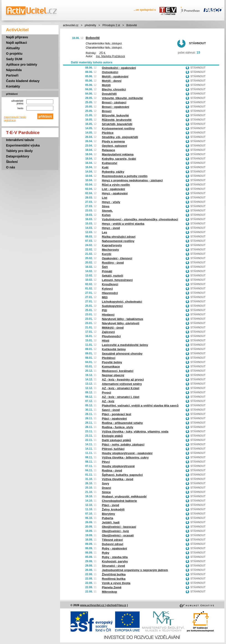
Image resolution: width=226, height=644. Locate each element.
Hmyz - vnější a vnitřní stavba (123, 224)
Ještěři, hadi (111, 522)
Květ (105, 167)
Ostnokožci (110, 72)
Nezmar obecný (113, 375)
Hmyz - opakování (115, 193)
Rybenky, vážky (113, 172)
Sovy (106, 483)
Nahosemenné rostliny (118, 241)
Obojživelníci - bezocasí (119, 527)
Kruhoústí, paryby (115, 561)
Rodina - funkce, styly (118, 427)
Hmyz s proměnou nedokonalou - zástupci (132, 180)
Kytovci (107, 289)
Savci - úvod (111, 410)
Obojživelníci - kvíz (116, 531)
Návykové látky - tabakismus (123, 319)
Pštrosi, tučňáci (113, 449)
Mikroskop (110, 592)
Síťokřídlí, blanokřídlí (117, 124)
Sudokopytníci (112, 306)
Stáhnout (198, 43)
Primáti (107, 271)
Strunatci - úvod (113, 566)
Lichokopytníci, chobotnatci (122, 302)
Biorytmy (109, 514)
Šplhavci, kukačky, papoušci (122, 475)
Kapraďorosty (112, 245)
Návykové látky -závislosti (121, 323)
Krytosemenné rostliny (118, 128)
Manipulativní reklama (118, 154)
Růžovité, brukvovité (117, 120)
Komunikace (111, 367)
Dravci (107, 488)
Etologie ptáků (112, 436)
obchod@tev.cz (116, 605)
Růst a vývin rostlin (116, 185)
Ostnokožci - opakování (119, 68)
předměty (90, 25)
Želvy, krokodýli (113, 509)
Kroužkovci (110, 284)
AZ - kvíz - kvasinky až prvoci (123, 380)
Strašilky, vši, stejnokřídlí (120, 137)
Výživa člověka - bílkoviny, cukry (125, 457)
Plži (105, 310)
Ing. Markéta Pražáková (110, 56)
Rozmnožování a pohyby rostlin (125, 176)
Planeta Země (112, 587)
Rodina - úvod (112, 470)
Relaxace (109, 150)
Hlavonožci (110, 293)
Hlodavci (108, 315)
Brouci (107, 111)
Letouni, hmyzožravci (117, 280)
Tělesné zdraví (112, 540)
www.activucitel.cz (93, 605)
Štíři (105, 267)
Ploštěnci (109, 358)
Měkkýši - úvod (113, 328)
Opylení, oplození (114, 146)
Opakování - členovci (117, 258)
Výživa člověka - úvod (118, 479)
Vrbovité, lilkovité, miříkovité (122, 98)
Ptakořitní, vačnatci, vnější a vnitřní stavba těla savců (140, 406)
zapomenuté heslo (15, 117)
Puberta (108, 518)
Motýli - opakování (115, 76)
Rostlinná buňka (114, 579)
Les (105, 232)
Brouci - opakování (116, 107)
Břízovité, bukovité (116, 115)
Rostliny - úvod (113, 263)
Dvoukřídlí (109, 94)
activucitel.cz (71, 25)
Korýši (107, 254)
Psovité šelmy (112, 362)
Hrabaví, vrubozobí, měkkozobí (124, 496)
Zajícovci (108, 332)
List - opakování (113, 189)
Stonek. (107, 211)
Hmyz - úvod (111, 228)
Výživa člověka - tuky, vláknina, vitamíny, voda (135, 431)
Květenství (110, 163)
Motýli (106, 85)
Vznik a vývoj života (116, 583)
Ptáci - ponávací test (117, 414)
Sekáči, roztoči (113, 276)
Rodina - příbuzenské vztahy (122, 423)
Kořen (106, 215)
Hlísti (106, 341)
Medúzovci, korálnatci (118, 371)
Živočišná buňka (114, 574)
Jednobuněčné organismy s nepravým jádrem (135, 570)
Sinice (106, 492)
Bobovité (93, 38)
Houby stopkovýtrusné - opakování (127, 453)
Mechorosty (110, 250)
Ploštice (108, 133)
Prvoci (107, 393)
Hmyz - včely (111, 202)
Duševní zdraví (113, 544)
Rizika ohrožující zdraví (119, 237)
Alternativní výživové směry (122, 384)
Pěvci (106, 462)
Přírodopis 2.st (111, 25)
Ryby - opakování (114, 548)
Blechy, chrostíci (114, 89)
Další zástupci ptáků (117, 440)
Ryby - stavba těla (115, 557)
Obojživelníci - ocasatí (118, 535)
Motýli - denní (112, 81)
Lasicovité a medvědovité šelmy (125, 345)
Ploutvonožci (111, 336)
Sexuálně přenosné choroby (122, 354)
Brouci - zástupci (114, 102)
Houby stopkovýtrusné (118, 466)
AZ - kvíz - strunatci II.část (121, 388)
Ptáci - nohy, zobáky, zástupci (123, 444)
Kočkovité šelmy (114, 349)
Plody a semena (113, 141)
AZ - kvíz (108, 401)
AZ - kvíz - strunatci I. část (121, 397)
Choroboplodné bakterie (119, 501)
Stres (106, 206)
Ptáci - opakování (114, 419)
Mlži (105, 297)
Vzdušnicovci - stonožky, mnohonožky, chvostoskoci (140, 219)
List (105, 198)
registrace (10, 120)
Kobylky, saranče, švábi (119, 159)
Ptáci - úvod (111, 505)
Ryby (106, 553)
